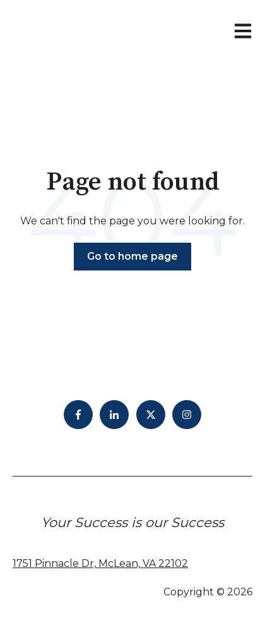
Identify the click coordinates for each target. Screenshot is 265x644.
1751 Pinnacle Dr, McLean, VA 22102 (100, 563)
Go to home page (132, 256)
